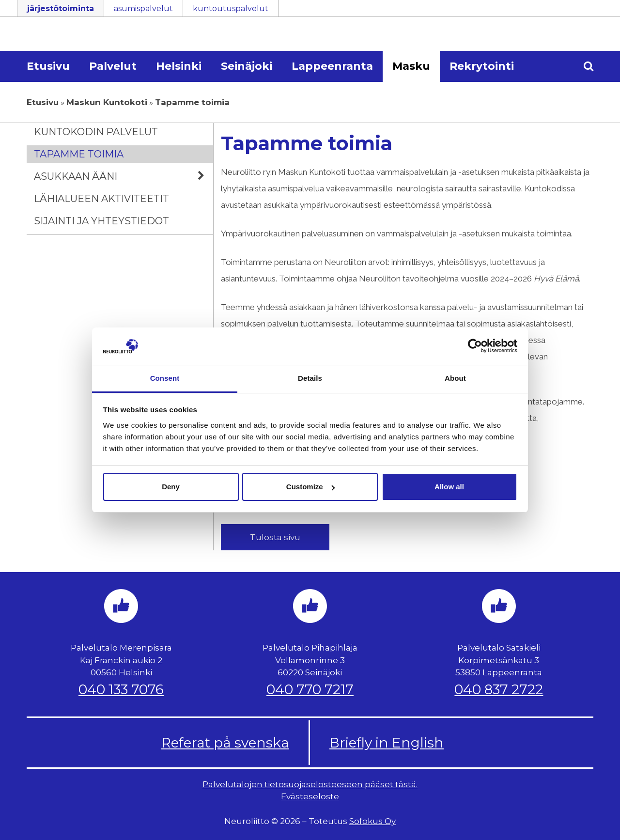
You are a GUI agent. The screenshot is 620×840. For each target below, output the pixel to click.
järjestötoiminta (61, 8)
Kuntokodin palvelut (96, 132)
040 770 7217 (310, 689)
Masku (411, 66)
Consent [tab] (165, 378)
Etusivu (48, 66)
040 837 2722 (499, 689)
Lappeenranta (332, 66)
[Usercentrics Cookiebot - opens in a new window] (475, 346)
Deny (171, 487)
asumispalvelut (143, 8)
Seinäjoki (247, 66)
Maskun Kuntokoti (107, 102)
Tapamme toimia (79, 154)
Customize (310, 487)
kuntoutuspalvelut (231, 8)
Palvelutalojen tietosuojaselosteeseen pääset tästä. (310, 784)
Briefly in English (387, 743)
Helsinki (179, 66)
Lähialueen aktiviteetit (101, 199)
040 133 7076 (121, 689)
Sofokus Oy (372, 821)
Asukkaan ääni (124, 176)
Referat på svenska (225, 743)
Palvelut (113, 66)
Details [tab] (310, 378)
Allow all (449, 487)
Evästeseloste (310, 796)
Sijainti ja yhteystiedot (101, 221)
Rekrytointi (482, 66)
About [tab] (455, 378)
